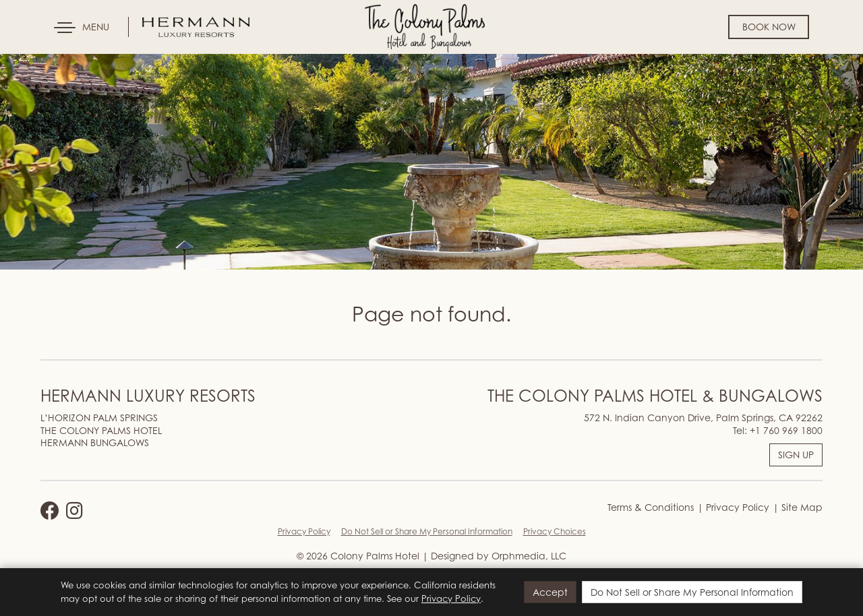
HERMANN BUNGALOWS (95, 442)
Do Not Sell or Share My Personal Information (427, 531)
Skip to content (50, 62)
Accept (550, 592)
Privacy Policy (736, 507)
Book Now (769, 27)
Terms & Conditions (651, 507)
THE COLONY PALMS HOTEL (101, 430)
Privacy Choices (555, 531)
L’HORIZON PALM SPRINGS (99, 418)
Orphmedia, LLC (529, 556)
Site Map (801, 507)
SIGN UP (796, 455)
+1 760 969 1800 (786, 430)
